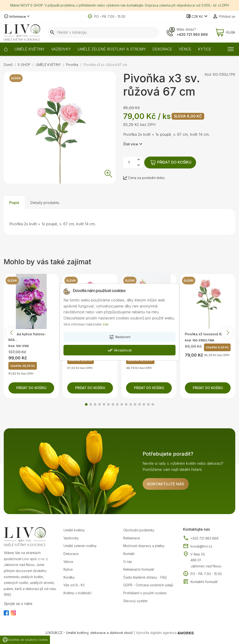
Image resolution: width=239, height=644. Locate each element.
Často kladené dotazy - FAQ (145, 577)
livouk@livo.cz (198, 546)
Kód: (208, 74)
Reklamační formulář (139, 569)
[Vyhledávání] (103, 32)
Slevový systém (135, 601)
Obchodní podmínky (139, 530)
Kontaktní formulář (200, 582)
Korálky (69, 577)
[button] (86, 404)
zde (105, 324)
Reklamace (132, 538)
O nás (128, 562)
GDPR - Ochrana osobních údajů (148, 585)
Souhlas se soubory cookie (25, 640)
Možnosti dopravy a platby (144, 546)
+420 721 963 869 (192, 34)
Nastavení (120, 337)
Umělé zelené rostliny (80, 546)
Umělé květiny (74, 530)
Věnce (68, 562)
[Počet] (129, 162)
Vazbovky (71, 538)
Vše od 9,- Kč (74, 585)
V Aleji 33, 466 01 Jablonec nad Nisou (206, 560)
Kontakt (129, 554)
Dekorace (71, 554)
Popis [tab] (14, 203)
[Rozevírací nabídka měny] (197, 17)
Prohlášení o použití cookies (145, 593)
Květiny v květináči (77, 593)
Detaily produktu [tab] (45, 203)
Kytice (68, 569)
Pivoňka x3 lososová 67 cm (207, 334)
